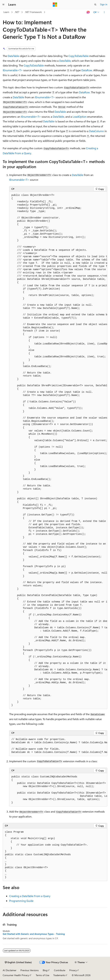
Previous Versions (30, 970)
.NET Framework (33, 12)
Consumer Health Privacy (16, 975)
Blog (45, 970)
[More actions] (104, 12)
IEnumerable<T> (13, 70)
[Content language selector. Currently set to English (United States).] (18, 962)
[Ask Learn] (88, 12)
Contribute (60, 970)
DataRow (87, 70)
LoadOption (80, 117)
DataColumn (96, 131)
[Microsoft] (55, 5)
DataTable (13, 56)
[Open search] (95, 5)
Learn (6, 12)
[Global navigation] (3, 5)
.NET (17, 12)
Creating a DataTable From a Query (30, 896)
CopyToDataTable (78, 56)
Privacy (73, 970)
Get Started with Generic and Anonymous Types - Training (34, 934)
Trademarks (59, 975)
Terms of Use (42, 975)
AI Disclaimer (10, 970)
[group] (58, 450)
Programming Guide (21, 901)
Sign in (104, 4)
